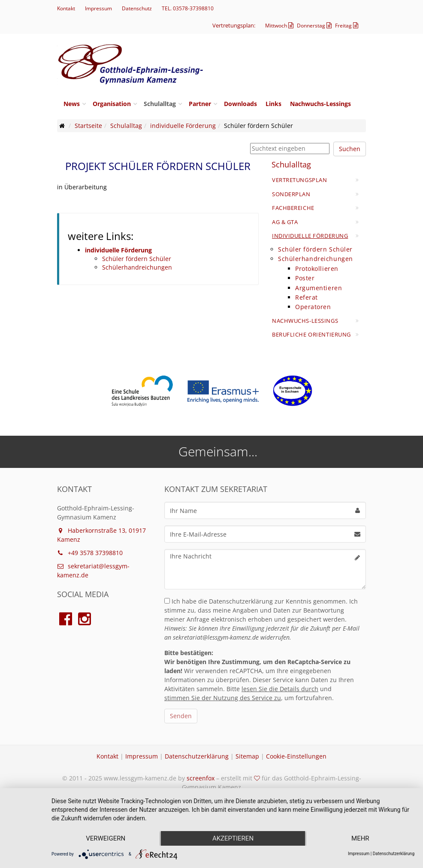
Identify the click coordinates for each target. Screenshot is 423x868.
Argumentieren (319, 288)
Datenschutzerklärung (197, 756)
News (72, 104)
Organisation (112, 104)
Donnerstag (315, 26)
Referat (307, 297)
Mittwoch (280, 26)
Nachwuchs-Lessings (320, 104)
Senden (181, 716)
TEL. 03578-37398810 (188, 8)
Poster (305, 278)
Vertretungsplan (299, 180)
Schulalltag (160, 104)
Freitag (348, 26)
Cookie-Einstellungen (296, 756)
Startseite (88, 126)
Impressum (98, 8)
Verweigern (106, 838)
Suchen (350, 149)
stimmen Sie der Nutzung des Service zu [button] (223, 698)
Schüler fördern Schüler (137, 259)
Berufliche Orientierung (311, 334)
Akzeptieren (233, 838)
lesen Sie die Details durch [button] (280, 689)
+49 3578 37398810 (90, 553)
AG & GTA (285, 222)
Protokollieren (317, 269)
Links (273, 104)
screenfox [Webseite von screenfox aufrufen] (201, 778)
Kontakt (66, 8)
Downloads (240, 104)
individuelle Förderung (183, 126)
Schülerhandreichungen (137, 267)
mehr (360, 838)
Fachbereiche (293, 208)
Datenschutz (137, 8)
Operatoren (313, 307)
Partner (200, 104)
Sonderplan (291, 194)
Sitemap (247, 756)
